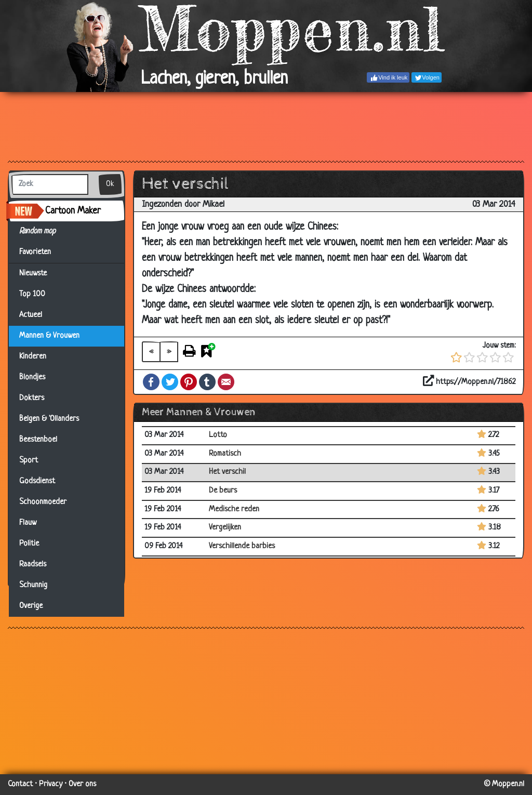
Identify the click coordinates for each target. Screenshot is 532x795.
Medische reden (234, 509)
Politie (29, 544)
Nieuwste (33, 274)
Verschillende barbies (242, 546)
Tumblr (207, 382)
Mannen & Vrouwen (49, 336)
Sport (29, 461)
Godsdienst (37, 481)
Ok (110, 184)
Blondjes (32, 377)
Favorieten (41, 253)
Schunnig (33, 585)
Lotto (218, 435)
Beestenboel (38, 440)
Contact (20, 784)
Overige (31, 606)
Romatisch (225, 454)
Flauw (28, 523)
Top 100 (32, 294)
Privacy (51, 784)
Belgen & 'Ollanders (49, 419)
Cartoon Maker (73, 211)
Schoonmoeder (43, 502)
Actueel (31, 315)
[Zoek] (50, 184)
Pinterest (189, 382)
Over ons (82, 784)
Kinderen (33, 357)
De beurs (223, 491)
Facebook (151, 382)
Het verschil (227, 472)
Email (226, 382)
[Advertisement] (266, 126)
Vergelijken (225, 528)
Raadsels (33, 565)
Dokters (32, 398)
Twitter (170, 382)
